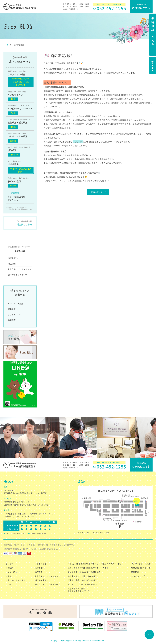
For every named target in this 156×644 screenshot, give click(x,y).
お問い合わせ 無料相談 (15, 580)
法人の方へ (152, 66)
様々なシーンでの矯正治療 (47, 584)
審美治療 (12, 309)
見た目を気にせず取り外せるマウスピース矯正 (88, 568)
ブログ (8, 584)
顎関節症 (12, 320)
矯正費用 (12, 264)
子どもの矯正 (41, 564)
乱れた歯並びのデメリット (19, 269)
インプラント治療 (15, 303)
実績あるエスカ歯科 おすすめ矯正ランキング (78, 590)
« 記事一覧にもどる (98, 192)
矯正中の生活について (18, 275)
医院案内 (9, 568)
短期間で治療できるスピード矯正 (82, 580)
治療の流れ (13, 258)
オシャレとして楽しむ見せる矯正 (82, 584)
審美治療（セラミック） (142, 568)
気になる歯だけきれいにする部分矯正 (84, 572)
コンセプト (10, 564)
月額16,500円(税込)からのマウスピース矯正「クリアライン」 (95, 564)
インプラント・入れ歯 (141, 564)
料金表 (8, 576)
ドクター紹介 (11, 572)
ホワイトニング (14, 314)
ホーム (6, 45)
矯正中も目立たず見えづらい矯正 (82, 576)
